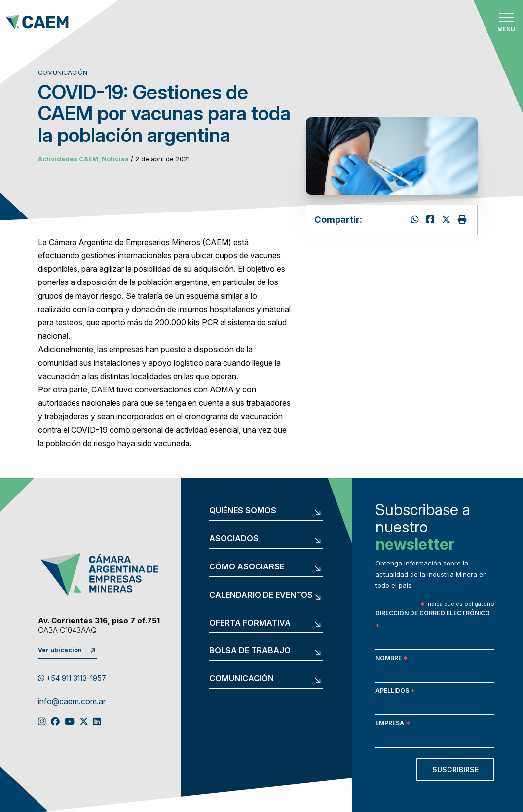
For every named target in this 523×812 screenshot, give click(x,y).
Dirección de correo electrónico (433, 620)
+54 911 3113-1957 (72, 678)
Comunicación (242, 679)
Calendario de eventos (261, 595)
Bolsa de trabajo (250, 651)
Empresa (393, 724)
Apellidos (395, 691)
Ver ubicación (60, 650)
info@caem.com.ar (72, 702)
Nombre (392, 659)
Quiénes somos (243, 511)
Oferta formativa (250, 623)
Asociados (234, 539)
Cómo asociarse (247, 567)
